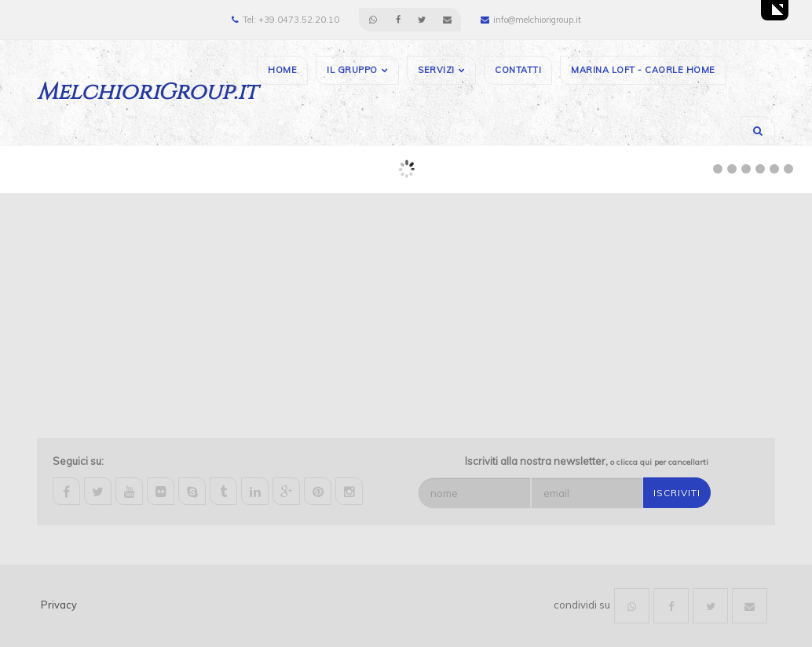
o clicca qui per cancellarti (659, 462)
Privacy (59, 605)
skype (192, 491)
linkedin (255, 491)
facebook (66, 491)
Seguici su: (78, 461)
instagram (349, 491)
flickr (161, 491)
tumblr (223, 491)
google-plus (286, 491)
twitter (98, 491)
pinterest (318, 491)
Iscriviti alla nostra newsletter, (587, 461)
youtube (129, 491)
